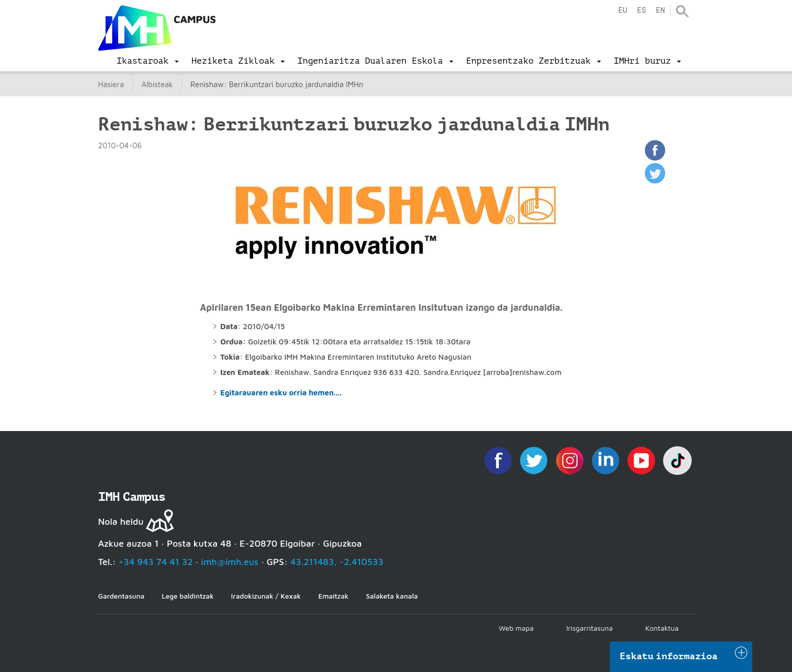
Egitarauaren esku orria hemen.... (281, 393)
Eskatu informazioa (669, 656)
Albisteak (157, 84)
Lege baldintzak (187, 596)
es (641, 10)
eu (622, 10)
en (660, 10)
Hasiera (111, 84)
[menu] (148, 61)
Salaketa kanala (392, 596)
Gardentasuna (121, 596)
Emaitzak (334, 596)
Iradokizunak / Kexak (266, 596)
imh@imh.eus (230, 562)
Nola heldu (121, 521)
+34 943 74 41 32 (156, 562)
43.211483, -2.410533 (337, 562)
